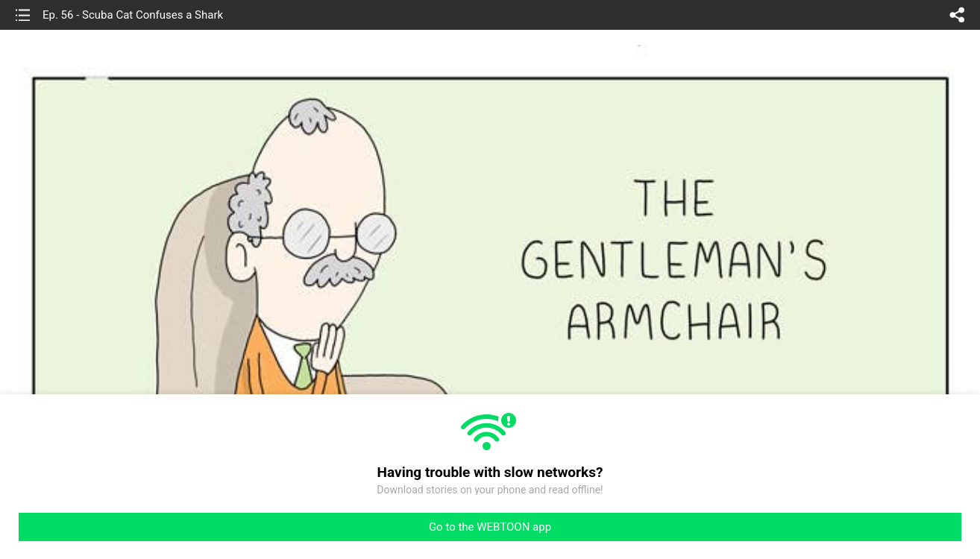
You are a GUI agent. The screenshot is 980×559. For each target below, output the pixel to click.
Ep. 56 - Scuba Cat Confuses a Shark (133, 15)
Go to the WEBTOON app (490, 527)
